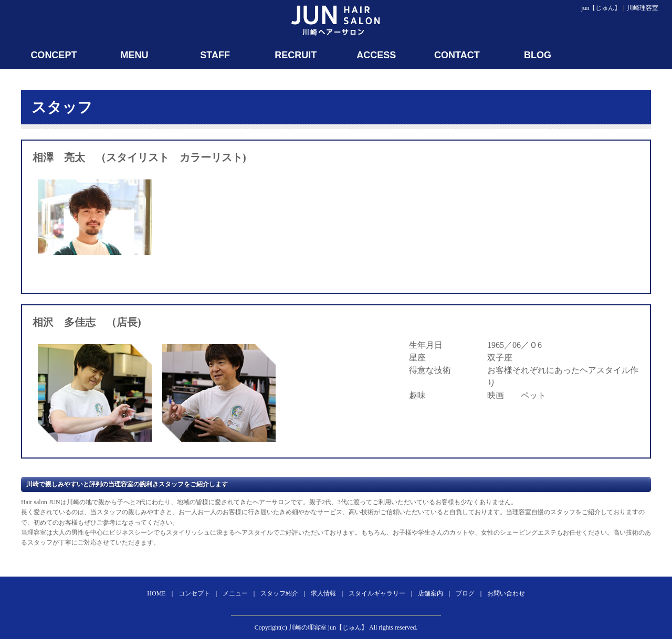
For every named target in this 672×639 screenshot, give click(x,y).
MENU (134, 55)
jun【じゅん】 (601, 8)
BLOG (538, 55)
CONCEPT (54, 55)
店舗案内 (430, 593)
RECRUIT (296, 55)
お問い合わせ (506, 593)
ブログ (465, 593)
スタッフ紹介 (279, 593)
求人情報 (323, 593)
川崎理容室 (643, 8)
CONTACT (457, 55)
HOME (156, 593)
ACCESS (376, 55)
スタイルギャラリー (377, 593)
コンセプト (194, 593)
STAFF (215, 55)
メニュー (235, 593)
